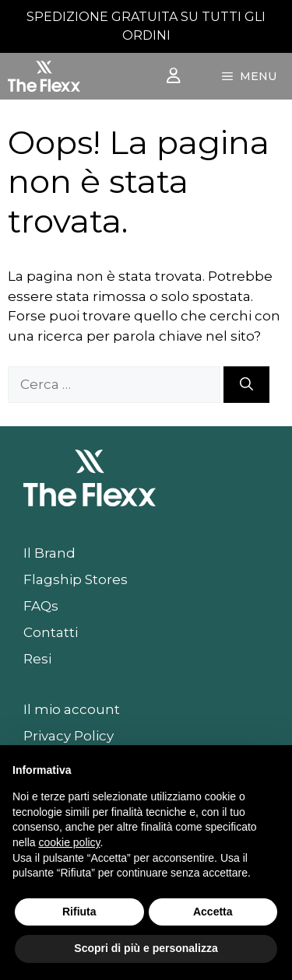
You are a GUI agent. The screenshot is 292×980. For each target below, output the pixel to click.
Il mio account (72, 709)
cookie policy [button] (69, 842)
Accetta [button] (213, 912)
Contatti (51, 632)
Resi (37, 659)
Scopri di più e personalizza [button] (146, 948)
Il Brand (49, 553)
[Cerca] (246, 385)
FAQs (41, 606)
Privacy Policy (69, 736)
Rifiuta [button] (79, 912)
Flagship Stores (76, 579)
